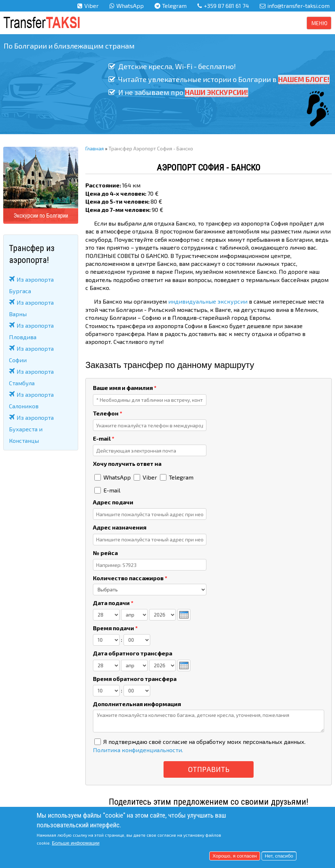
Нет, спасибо (279, 856)
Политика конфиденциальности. (138, 750)
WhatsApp (130, 6)
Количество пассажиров (130, 578)
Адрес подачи (113, 502)
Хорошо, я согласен (235, 856)
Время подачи (115, 628)
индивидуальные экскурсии (208, 301)
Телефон (108, 413)
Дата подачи (113, 603)
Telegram (174, 6)
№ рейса (105, 553)
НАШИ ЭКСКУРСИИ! (216, 92)
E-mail (104, 438)
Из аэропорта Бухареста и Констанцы (31, 429)
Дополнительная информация (137, 704)
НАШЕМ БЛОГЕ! (303, 79)
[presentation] (184, 615)
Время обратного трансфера (135, 679)
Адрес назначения (120, 527)
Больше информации (76, 843)
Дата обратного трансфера (133, 653)
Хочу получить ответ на (127, 463)
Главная (95, 148)
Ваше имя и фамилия (125, 388)
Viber (91, 6)
